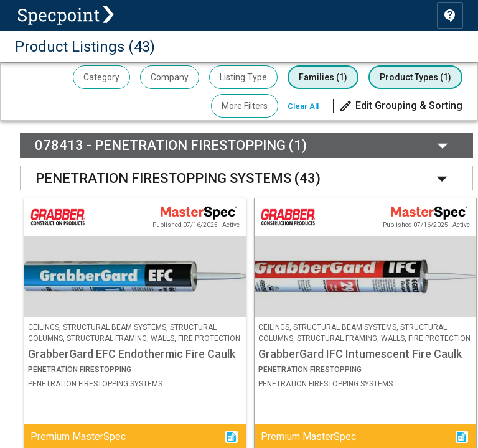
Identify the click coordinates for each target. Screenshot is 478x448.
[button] (401, 106)
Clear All (303, 106)
